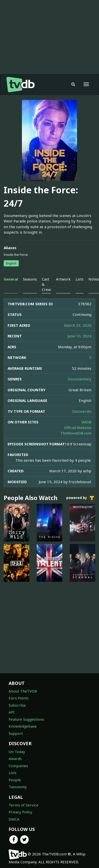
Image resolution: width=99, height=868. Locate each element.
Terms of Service (24, 805)
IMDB (86, 422)
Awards (15, 759)
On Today (17, 752)
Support (16, 733)
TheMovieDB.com (76, 433)
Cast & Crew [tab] (46, 284)
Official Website (78, 428)
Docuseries (82, 411)
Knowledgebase (23, 726)
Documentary (80, 379)
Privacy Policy (20, 812)
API (12, 712)
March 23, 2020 (78, 325)
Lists (13, 773)
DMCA (14, 819)
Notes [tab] (94, 279)
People (15, 780)
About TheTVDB (23, 691)
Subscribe (17, 705)
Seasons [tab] (30, 279)
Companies (18, 766)
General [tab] (11, 279)
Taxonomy (18, 787)
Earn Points (19, 698)
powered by (81, 498)
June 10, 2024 (80, 336)
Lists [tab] (80, 279)
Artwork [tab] (63, 279)
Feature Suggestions (26, 719)
